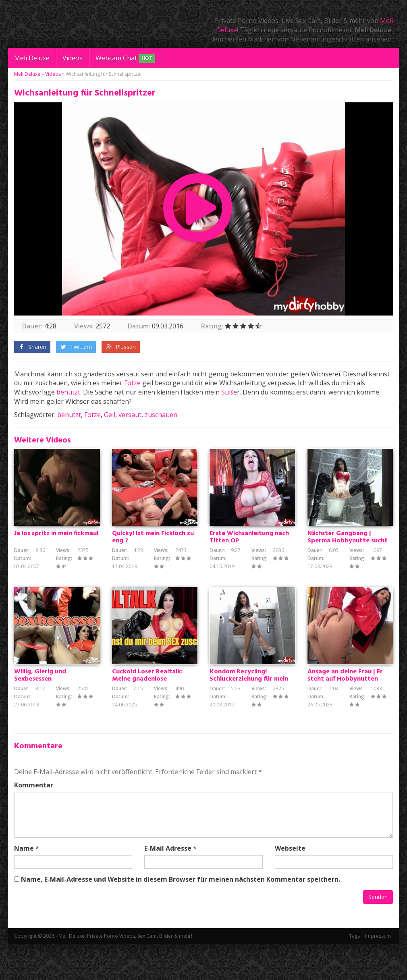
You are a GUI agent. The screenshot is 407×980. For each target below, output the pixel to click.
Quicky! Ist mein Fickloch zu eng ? (153, 555)
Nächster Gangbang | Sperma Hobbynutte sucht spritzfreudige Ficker (348, 559)
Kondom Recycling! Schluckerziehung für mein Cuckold (249, 715)
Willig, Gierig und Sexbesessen (40, 712)
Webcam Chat (125, 59)
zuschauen (161, 415)
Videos (73, 58)
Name (24, 884)
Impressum (378, 972)
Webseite (290, 884)
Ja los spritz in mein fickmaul (56, 552)
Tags (354, 972)
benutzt (68, 392)
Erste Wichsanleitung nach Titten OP (249, 555)
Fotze (132, 383)
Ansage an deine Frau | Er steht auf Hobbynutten (345, 712)
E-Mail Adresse (168, 884)
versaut (130, 415)
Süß (227, 392)
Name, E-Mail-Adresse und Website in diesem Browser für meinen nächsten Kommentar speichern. (181, 915)
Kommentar (34, 821)
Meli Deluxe (32, 58)
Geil (110, 415)
